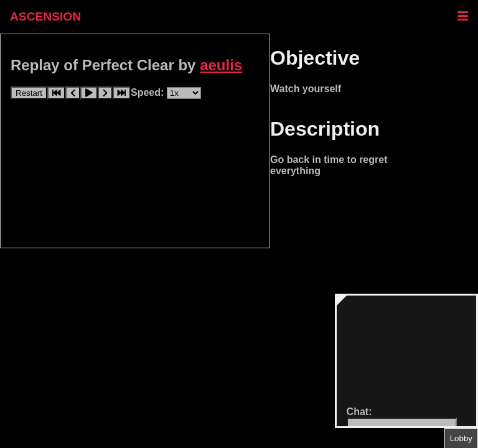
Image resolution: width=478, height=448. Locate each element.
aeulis (221, 65)
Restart (29, 93)
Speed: (149, 92)
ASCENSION (45, 16)
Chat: (359, 412)
